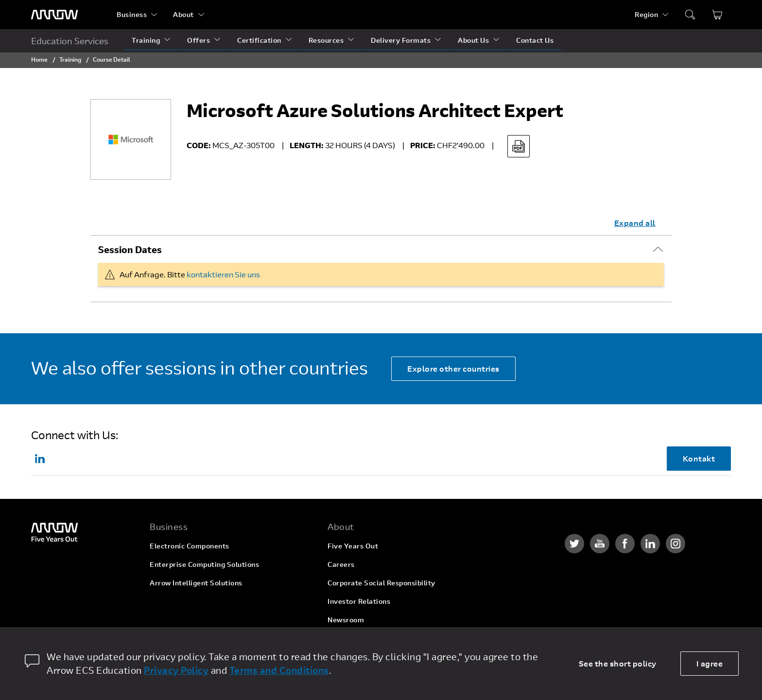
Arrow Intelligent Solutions (196, 583)
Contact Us (535, 40)
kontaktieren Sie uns (223, 274)
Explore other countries (453, 368)
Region (646, 14)
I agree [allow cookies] (710, 663)
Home (39, 59)
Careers (341, 564)
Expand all (635, 223)
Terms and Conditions (279, 670)
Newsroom (346, 620)
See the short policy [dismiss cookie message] (618, 663)
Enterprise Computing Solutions (204, 564)
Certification (259, 40)
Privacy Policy (176, 670)
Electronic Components (190, 546)
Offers (199, 40)
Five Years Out (353, 546)
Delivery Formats (401, 40)
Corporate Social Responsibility (381, 583)
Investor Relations (359, 601)
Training (146, 40)
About (183, 14)
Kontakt (699, 458)
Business (132, 14)
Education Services (70, 41)
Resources (326, 40)
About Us (473, 40)
